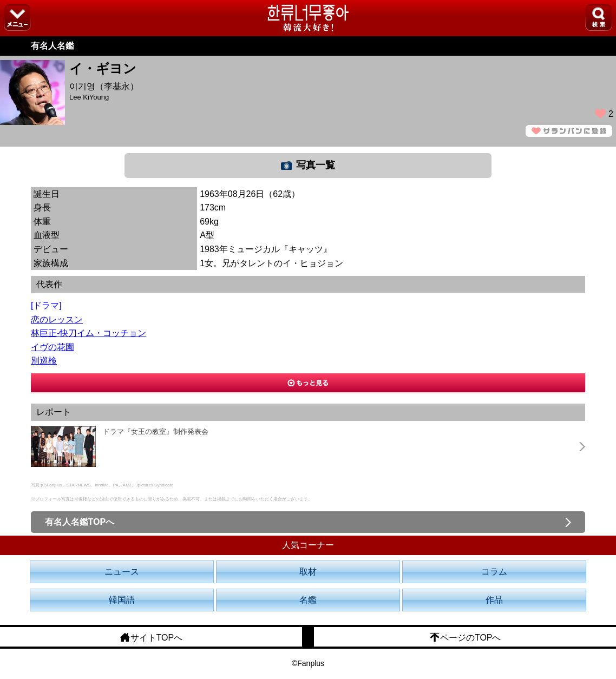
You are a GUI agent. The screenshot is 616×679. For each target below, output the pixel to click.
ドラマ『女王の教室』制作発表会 (156, 431)
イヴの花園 (53, 347)
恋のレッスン (57, 319)
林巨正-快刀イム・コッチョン (89, 333)
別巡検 (44, 361)
